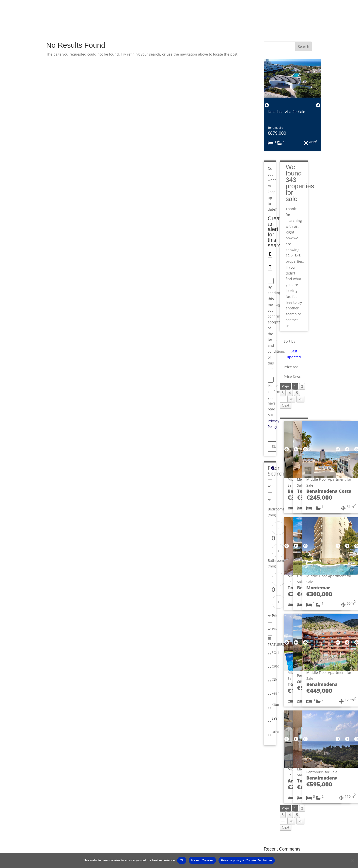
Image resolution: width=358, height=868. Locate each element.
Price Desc (292, 377)
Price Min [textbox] (274, 615)
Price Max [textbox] (274, 629)
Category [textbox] (276, 732)
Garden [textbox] (276, 705)
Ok (182, 860)
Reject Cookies (202, 860)
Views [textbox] (276, 680)
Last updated (294, 354)
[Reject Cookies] (352, 860)
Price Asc (291, 367)
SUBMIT (274, 446)
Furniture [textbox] (276, 693)
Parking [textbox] (276, 718)
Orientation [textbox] (276, 653)
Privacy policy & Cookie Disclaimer (247, 860)
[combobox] (270, 486)
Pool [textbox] (276, 666)
